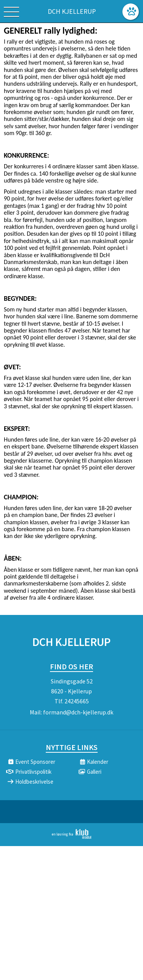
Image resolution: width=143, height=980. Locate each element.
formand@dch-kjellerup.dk (78, 712)
